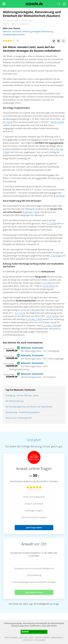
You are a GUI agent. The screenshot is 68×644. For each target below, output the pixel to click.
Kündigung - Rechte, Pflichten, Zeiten (22, 396)
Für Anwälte (40, 640)
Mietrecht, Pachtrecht (12, 32)
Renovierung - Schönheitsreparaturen (23, 412)
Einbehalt (7, 35)
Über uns (23, 638)
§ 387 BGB (59, 196)
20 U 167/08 (52, 316)
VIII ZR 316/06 (57, 122)
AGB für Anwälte (42, 638)
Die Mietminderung (14, 401)
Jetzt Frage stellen (34, 528)
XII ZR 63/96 (49, 286)
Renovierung (47, 32)
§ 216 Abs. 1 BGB (34, 319)
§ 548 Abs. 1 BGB (31, 212)
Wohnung (27, 32)
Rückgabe (37, 32)
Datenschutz (57, 638)
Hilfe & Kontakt (11, 638)
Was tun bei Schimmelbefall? (19, 418)
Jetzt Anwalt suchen (34, 592)
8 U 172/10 (20, 313)
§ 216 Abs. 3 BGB (50, 326)
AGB (31, 638)
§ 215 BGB (52, 224)
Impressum (28, 640)
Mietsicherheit (18, 35)
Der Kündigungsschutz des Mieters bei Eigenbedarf (29, 407)
